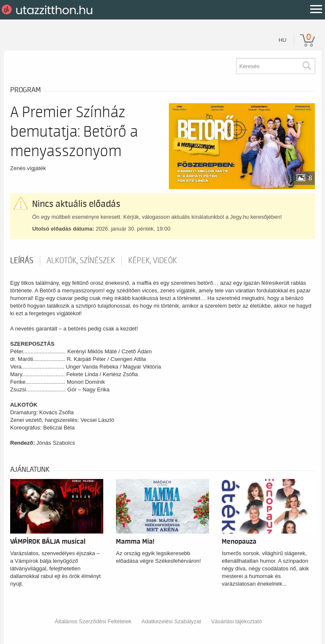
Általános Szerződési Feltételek (93, 621)
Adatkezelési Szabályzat (171, 621)
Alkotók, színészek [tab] (81, 261)
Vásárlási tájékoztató (237, 621)
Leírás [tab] (22, 261)
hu (282, 40)
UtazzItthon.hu (48, 10)
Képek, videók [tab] (153, 261)
